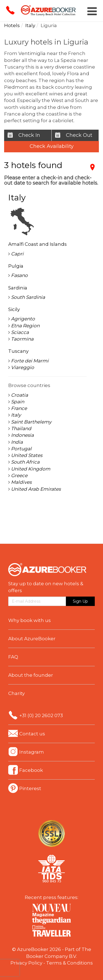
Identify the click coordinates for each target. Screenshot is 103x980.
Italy (16, 415)
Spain (18, 402)
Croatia (20, 395)
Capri (17, 254)
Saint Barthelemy (31, 422)
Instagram (32, 752)
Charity (16, 693)
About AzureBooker (32, 639)
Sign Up (80, 601)
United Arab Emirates (36, 489)
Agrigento (23, 319)
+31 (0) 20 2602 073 (41, 715)
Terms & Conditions (69, 963)
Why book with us (30, 620)
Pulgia (16, 266)
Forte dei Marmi (30, 361)
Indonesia (22, 435)
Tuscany (18, 351)
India (17, 442)
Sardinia (18, 288)
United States (27, 455)
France (19, 408)
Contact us (32, 734)
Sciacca (20, 332)
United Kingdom (31, 469)
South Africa (25, 462)
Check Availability (52, 146)
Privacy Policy (26, 963)
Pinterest (30, 788)
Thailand (21, 428)
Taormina (22, 339)
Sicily (14, 309)
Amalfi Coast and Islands (37, 244)
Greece (19, 475)
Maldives (21, 482)
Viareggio (23, 367)
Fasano (19, 275)
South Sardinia (28, 297)
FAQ (13, 657)
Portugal (21, 449)
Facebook (31, 770)
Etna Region (25, 326)
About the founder (31, 675)
